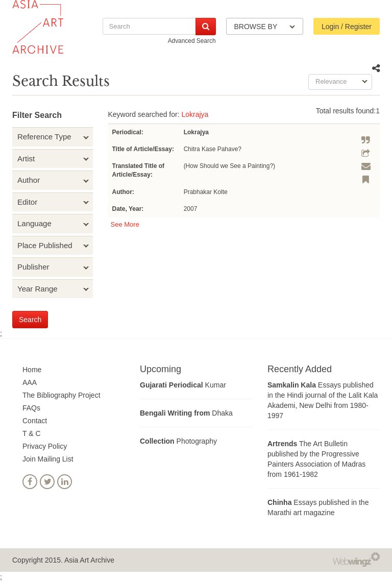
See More (125, 224)
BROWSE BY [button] (265, 27)
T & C (32, 433)
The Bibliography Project (62, 395)
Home (32, 370)
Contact (35, 421)
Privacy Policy (45, 446)
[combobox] (340, 82)
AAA (30, 382)
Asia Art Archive (89, 560)
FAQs (31, 408)
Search (30, 320)
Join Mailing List (48, 459)
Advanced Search (192, 41)
